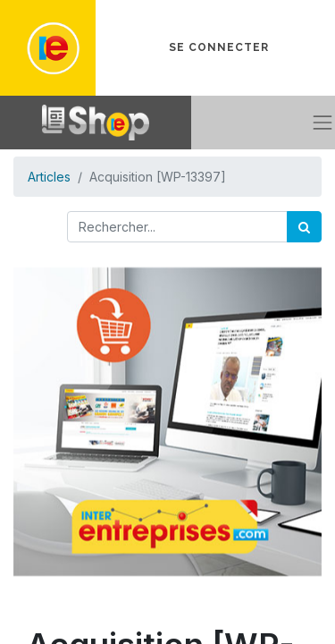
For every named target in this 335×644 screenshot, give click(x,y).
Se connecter (219, 47)
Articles (49, 177)
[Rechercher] (304, 227)
